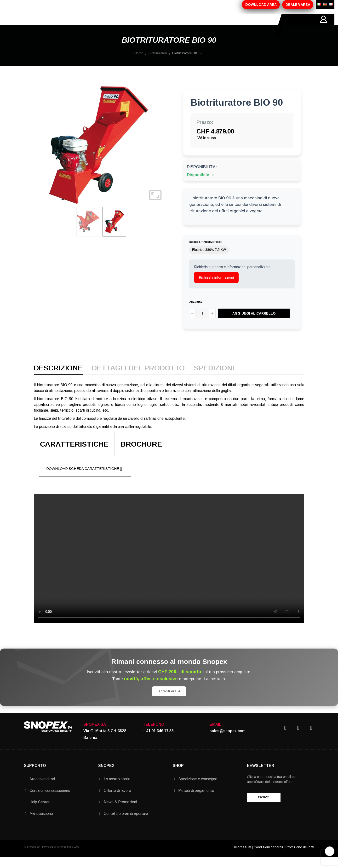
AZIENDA (52, 25)
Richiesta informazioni (216, 288)
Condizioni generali (268, 858)
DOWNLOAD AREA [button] (261, 5)
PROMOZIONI (108, 25)
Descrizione (58, 379)
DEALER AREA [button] (298, 5)
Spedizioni (214, 379)
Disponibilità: (202, 178)
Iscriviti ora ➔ (169, 702)
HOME (30, 25)
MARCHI (136, 25)
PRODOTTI (78, 25)
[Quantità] (202, 324)
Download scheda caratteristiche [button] (84, 480)
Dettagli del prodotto (138, 379)
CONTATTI (161, 25)
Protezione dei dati (300, 858)
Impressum (243, 858)
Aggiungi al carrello (254, 324)
